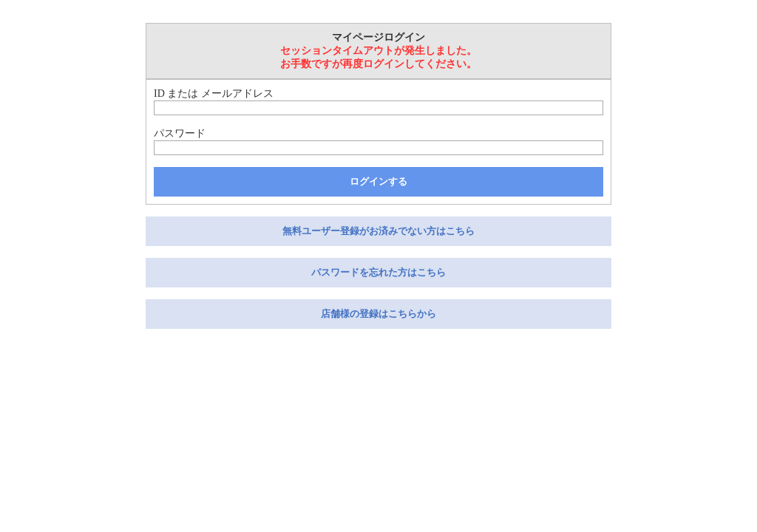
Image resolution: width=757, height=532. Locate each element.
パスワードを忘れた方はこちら (378, 272)
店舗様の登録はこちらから (378, 314)
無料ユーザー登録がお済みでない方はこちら (378, 231)
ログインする (378, 181)
